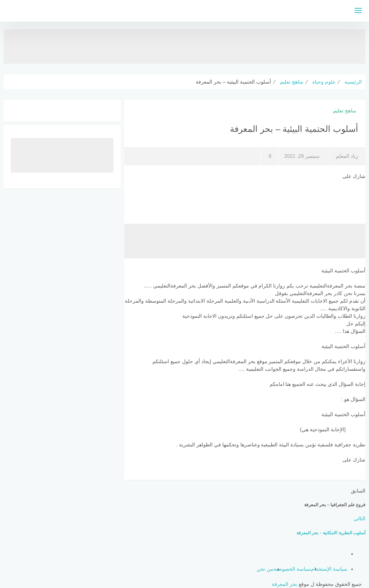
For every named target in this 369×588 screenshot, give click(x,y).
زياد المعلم (347, 156)
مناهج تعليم (345, 111)
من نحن (265, 569)
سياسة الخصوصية (292, 569)
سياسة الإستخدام (329, 569)
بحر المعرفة (284, 584)
